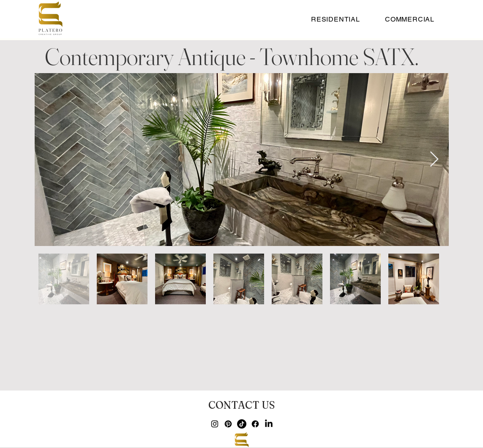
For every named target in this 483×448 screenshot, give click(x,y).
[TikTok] (242, 424)
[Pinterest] (228, 424)
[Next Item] (434, 160)
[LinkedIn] (269, 424)
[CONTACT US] (241, 405)
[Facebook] (255, 424)
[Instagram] (215, 424)
